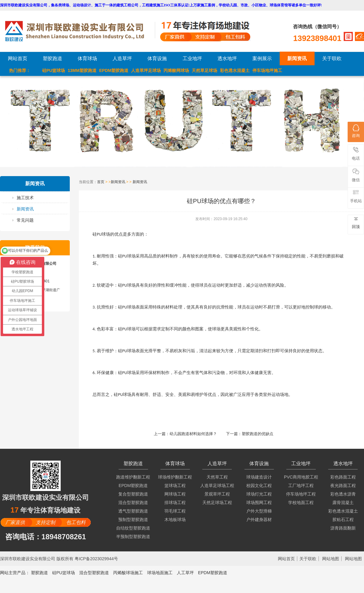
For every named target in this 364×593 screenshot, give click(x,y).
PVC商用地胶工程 (301, 477)
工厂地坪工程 (301, 486)
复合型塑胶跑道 (133, 494)
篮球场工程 (175, 486)
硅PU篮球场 (54, 70)
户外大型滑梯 (259, 511)
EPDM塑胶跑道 (114, 70)
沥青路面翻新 (343, 528)
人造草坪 (122, 58)
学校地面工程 (301, 503)
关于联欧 (332, 58)
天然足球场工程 (217, 503)
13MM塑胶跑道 (82, 70)
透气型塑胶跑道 (133, 511)
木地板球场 (175, 520)
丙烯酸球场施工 (128, 573)
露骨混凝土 (343, 503)
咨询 (356, 131)
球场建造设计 (259, 477)
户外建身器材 (259, 520)
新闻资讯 (297, 58)
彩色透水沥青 (343, 494)
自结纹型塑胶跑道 (133, 528)
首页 (101, 182)
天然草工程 (217, 477)
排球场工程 (175, 503)
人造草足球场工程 (217, 486)
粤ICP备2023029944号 (96, 559)
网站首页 (18, 58)
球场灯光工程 (259, 494)
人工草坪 (185, 573)
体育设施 (157, 58)
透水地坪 (227, 58)
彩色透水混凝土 (235, 70)
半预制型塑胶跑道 (133, 537)
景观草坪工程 (217, 494)
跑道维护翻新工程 (133, 477)
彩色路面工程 (343, 477)
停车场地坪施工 (267, 70)
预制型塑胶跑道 (133, 520)
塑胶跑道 (52, 58)
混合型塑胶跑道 (133, 503)
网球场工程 (175, 494)
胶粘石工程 (343, 520)
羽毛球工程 (175, 511)
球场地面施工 (160, 573)
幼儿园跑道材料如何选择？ (193, 434)
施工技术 (25, 198)
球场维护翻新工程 (175, 477)
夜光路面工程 (343, 486)
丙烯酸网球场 (176, 70)
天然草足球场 (204, 70)
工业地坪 (192, 58)
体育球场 (87, 58)
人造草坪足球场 (146, 70)
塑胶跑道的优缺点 (258, 434)
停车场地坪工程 (301, 494)
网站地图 (331, 559)
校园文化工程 (259, 486)
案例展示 (262, 58)
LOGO (80, 31)
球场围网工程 (259, 503)
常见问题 (25, 220)
